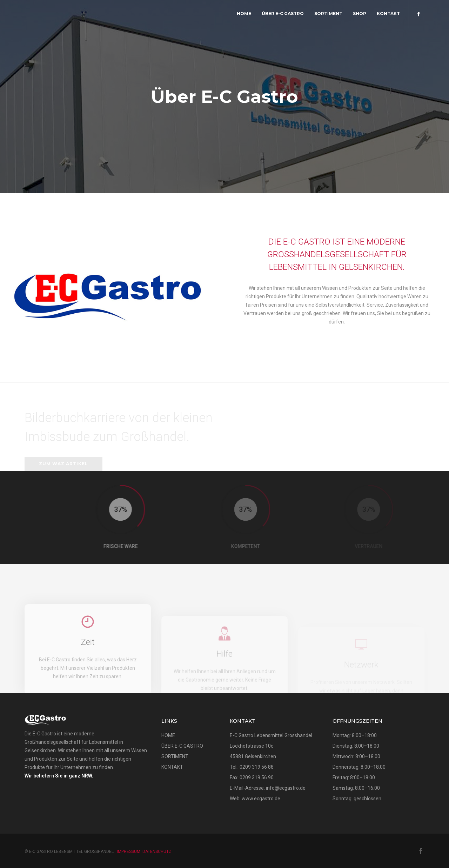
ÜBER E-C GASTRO (182, 746)
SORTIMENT (175, 756)
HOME (168, 735)
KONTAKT (172, 767)
